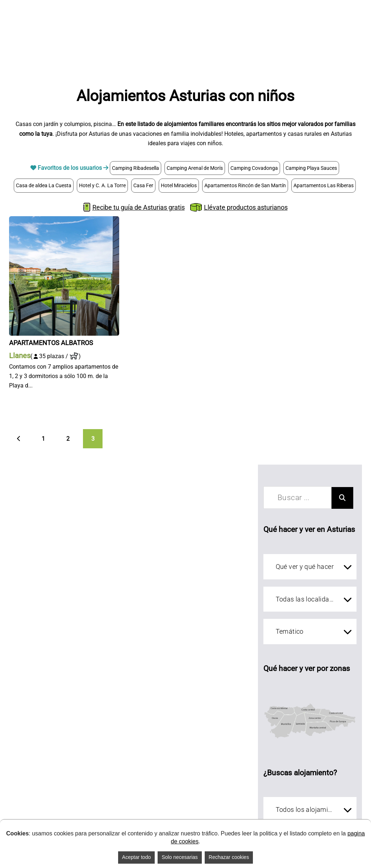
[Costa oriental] (339, 701)
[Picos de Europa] (343, 733)
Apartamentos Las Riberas (324, 185)
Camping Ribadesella (136, 168)
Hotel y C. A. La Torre (102, 185)
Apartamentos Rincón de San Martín (245, 185)
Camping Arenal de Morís (195, 168)
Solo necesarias (180, 857)
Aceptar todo (136, 857)
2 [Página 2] (68, 439)
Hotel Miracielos (179, 185)
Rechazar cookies (229, 857)
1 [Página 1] (43, 439)
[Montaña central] (318, 737)
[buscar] (297, 498)
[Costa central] (308, 697)
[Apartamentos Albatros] (64, 221)
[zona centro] (316, 714)
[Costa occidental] (280, 697)
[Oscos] (273, 717)
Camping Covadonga (254, 168)
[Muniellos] (287, 727)
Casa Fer (143, 185)
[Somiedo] (300, 728)
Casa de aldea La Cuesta (44, 185)
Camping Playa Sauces (311, 168)
